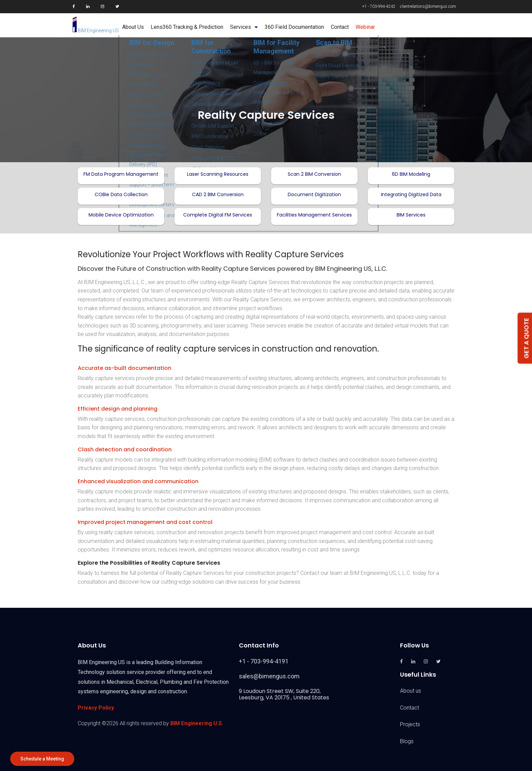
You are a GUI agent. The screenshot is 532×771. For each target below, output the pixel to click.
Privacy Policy (96, 708)
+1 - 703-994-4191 (264, 661)
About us (411, 691)
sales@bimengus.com (269, 676)
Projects (410, 724)
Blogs (407, 741)
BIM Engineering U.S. (197, 723)
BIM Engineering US (96, 31)
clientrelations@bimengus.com (428, 6)
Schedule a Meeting (42, 759)
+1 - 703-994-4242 (379, 6)
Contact (410, 708)
